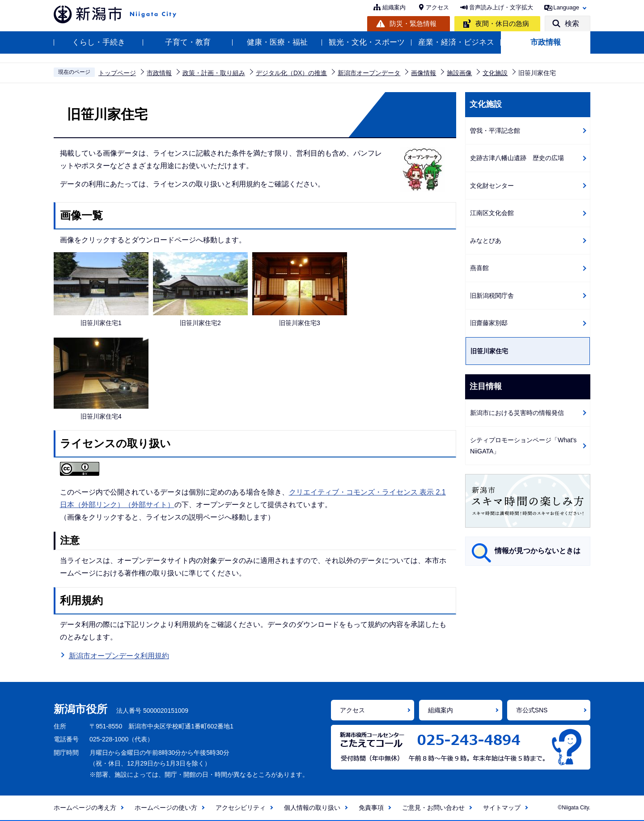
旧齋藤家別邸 (489, 323)
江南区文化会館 (492, 213)
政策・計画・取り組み (214, 73)
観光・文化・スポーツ (367, 42)
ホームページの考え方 (85, 808)
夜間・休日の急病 (502, 23)
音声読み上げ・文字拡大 (501, 7)
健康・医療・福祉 (277, 42)
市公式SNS (532, 710)
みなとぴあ (486, 241)
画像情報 (424, 73)
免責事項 (371, 808)
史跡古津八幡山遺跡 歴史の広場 (517, 158)
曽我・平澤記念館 (495, 131)
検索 (572, 23)
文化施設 (495, 73)
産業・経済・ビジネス (456, 42)
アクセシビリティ (241, 808)
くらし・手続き (99, 42)
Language (566, 7)
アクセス (437, 7)
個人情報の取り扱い (312, 808)
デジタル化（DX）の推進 (291, 73)
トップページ (117, 73)
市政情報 (546, 42)
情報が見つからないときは (538, 551)
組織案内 (394, 7)
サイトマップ (502, 808)
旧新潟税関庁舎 (492, 296)
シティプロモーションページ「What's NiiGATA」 (523, 446)
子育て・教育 (188, 42)
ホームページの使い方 (166, 808)
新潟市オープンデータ (369, 73)
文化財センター (492, 186)
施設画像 (459, 73)
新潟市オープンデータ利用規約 (119, 656)
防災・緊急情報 (413, 23)
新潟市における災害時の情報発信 (517, 413)
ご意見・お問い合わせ (433, 808)
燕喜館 (479, 268)
